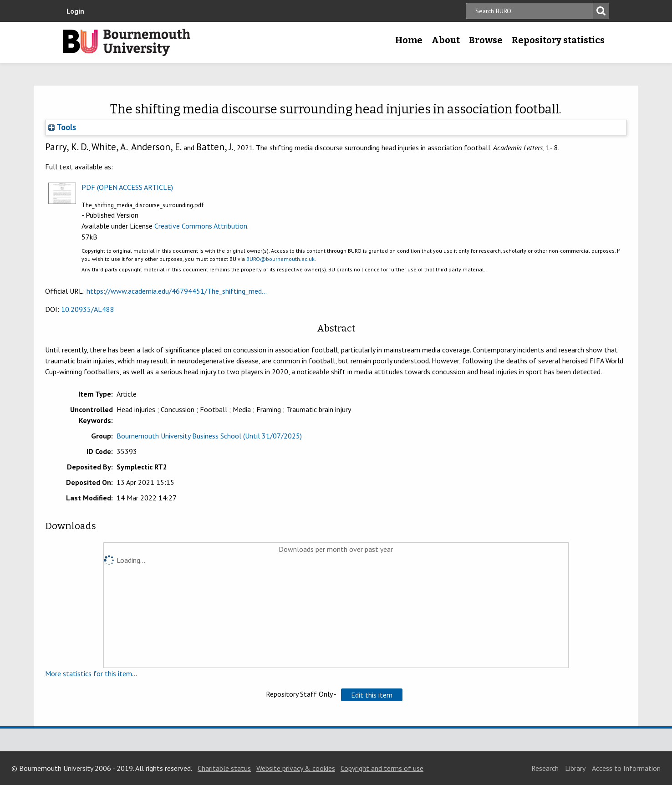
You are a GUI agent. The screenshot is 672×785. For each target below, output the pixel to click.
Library (575, 768)
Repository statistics (558, 40)
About (446, 40)
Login (75, 11)
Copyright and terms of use (382, 768)
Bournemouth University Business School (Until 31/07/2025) (209, 436)
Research (545, 768)
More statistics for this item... (91, 673)
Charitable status (224, 768)
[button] (372, 695)
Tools (62, 127)
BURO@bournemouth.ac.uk (280, 259)
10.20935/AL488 (88, 309)
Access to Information (626, 768)
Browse (486, 40)
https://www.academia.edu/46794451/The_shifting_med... (177, 291)
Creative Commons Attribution (201, 226)
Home (409, 40)
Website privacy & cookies (296, 768)
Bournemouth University (127, 42)
